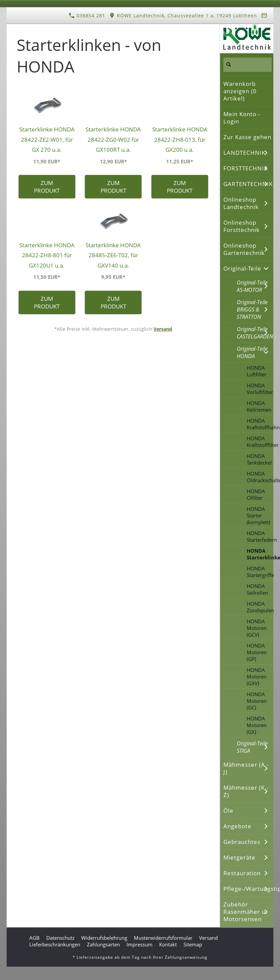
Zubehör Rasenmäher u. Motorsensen (245, 912)
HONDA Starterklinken (260, 554)
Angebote (237, 826)
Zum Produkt (47, 187)
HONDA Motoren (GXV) (257, 677)
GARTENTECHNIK (248, 184)
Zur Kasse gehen (247, 137)
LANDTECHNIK (244, 153)
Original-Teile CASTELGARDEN (255, 333)
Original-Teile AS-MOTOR (252, 286)
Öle (228, 810)
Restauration (242, 873)
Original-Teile (242, 268)
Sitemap (193, 944)
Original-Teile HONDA (252, 352)
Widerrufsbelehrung (104, 938)
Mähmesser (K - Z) (246, 791)
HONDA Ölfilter (256, 494)
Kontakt (168, 944)
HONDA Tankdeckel (259, 459)
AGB (34, 938)
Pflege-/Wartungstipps (248, 889)
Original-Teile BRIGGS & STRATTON (252, 309)
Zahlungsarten (103, 944)
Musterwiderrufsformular (163, 938)
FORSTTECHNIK (246, 168)
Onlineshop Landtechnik (241, 203)
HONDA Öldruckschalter (260, 477)
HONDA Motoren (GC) (257, 701)
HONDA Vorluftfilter (260, 389)
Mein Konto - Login (242, 118)
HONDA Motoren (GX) (257, 725)
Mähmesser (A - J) (246, 768)
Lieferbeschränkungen (55, 944)
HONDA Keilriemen (259, 406)
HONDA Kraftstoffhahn (260, 424)
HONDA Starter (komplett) (258, 515)
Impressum (140, 944)
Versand (163, 329)
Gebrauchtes (242, 842)
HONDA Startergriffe (260, 572)
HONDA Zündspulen (260, 607)
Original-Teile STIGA (252, 747)
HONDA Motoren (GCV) (257, 628)
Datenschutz (60, 938)
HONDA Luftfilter (257, 371)
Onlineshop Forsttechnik (242, 226)
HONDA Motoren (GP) (257, 652)
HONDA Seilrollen (257, 589)
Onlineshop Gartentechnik (244, 249)
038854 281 (87, 15)
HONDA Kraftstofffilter (260, 442)
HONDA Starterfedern (260, 536)
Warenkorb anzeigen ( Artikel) (240, 91)
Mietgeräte (239, 857)
